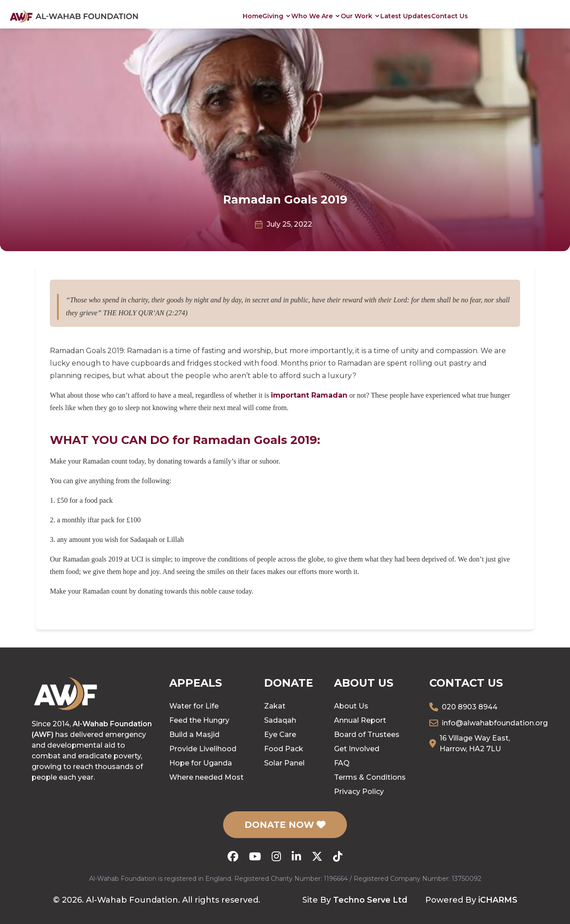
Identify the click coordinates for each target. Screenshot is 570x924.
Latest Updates (406, 16)
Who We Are (316, 16)
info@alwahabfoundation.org (495, 723)
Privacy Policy (359, 792)
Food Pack (284, 749)
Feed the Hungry (199, 720)
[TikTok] (338, 856)
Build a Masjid (194, 735)
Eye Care (280, 735)
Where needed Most (206, 777)
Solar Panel (284, 763)
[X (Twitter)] (317, 856)
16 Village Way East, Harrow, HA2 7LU (475, 743)
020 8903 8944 (470, 707)
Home (252, 16)
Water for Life (194, 706)
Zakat (275, 706)
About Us (351, 706)
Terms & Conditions (370, 777)
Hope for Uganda (201, 763)
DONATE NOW (285, 825)
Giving (277, 16)
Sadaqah (280, 720)
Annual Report (360, 720)
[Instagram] (276, 856)
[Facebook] (233, 856)
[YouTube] (255, 856)
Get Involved (357, 749)
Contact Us (450, 16)
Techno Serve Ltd (370, 900)
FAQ (342, 763)
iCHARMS (498, 900)
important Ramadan (309, 395)
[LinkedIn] (296, 856)
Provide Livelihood (203, 749)
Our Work (360, 16)
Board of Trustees (367, 735)
